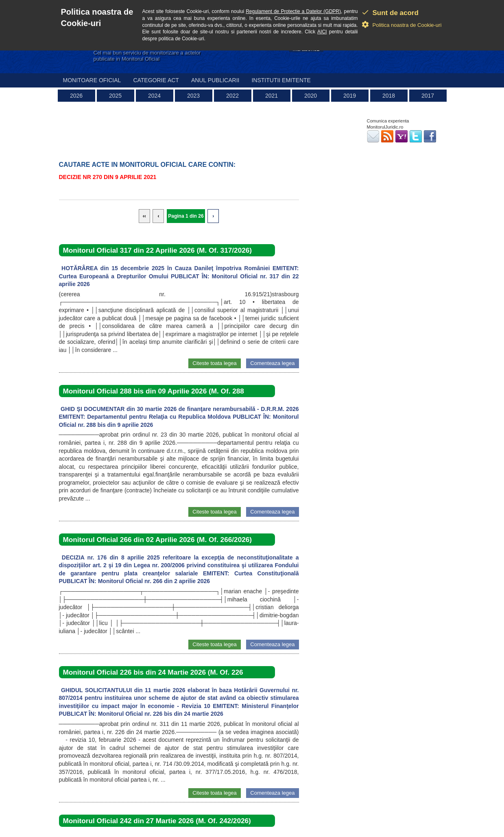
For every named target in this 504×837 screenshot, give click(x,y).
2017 (428, 96)
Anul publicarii (215, 80)
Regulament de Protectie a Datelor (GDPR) (293, 11)
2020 (311, 96)
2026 (76, 96)
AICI (322, 32)
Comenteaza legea (272, 363)
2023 (193, 96)
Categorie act (156, 80)
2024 (154, 96)
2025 (115, 96)
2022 (232, 96)
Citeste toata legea (214, 363)
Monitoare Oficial (92, 80)
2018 (389, 96)
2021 (272, 96)
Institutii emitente (281, 80)
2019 (350, 96)
